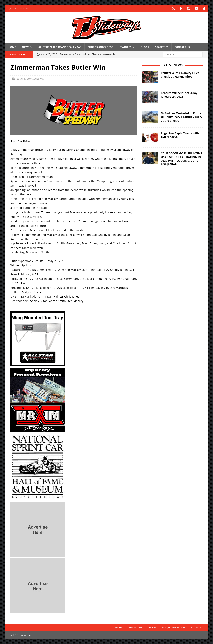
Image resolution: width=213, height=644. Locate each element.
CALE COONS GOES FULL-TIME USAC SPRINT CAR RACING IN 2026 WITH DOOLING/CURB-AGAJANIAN (181, 159)
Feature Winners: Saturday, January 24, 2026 (179, 95)
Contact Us (182, 47)
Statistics (162, 47)
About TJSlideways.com (128, 628)
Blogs (145, 47)
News (26, 47)
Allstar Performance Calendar (60, 47)
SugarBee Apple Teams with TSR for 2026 (180, 135)
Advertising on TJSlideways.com (167, 628)
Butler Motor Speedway (30, 79)
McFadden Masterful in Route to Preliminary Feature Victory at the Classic (182, 117)
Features (125, 47)
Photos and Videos (100, 47)
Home (12, 47)
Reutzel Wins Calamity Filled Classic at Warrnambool (180, 75)
